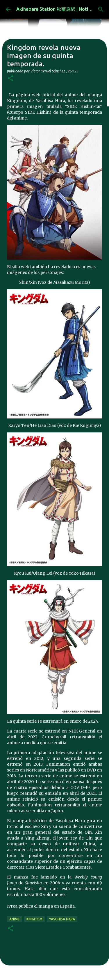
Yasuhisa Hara (62, 919)
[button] (10, 79)
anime (15, 919)
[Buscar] (101, 9)
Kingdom (34, 919)
